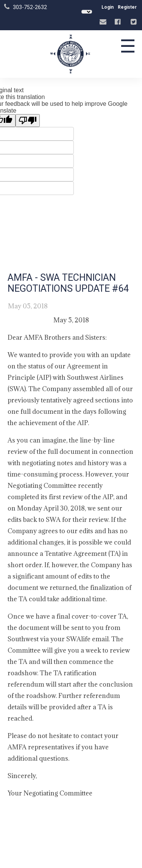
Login (108, 7)
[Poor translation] (28, 121)
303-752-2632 (30, 7)
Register (127, 7)
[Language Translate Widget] (87, 12)
